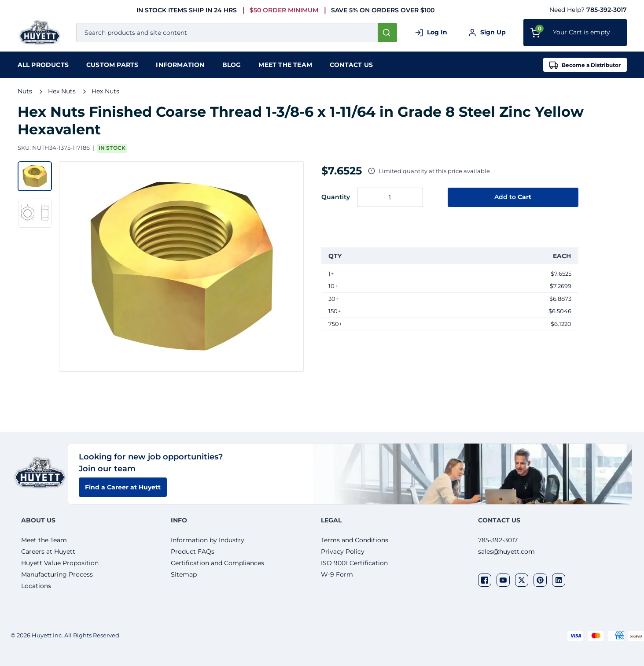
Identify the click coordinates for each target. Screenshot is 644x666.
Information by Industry (208, 540)
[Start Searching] (387, 33)
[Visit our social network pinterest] (540, 580)
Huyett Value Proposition (60, 563)
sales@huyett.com (506, 551)
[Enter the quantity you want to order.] (390, 197)
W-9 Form (337, 574)
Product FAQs (193, 551)
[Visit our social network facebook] (485, 580)
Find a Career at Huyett (123, 487)
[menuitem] (43, 65)
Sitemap (184, 574)
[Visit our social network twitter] (522, 580)
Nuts (25, 91)
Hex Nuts (62, 91)
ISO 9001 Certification (354, 563)
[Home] (42, 32)
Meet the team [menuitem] (285, 65)
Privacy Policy (343, 551)
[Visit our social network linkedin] (559, 580)
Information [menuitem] (180, 65)
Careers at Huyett (48, 551)
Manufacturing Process (57, 574)
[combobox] (237, 33)
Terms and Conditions (355, 540)
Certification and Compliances (217, 563)
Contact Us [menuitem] (351, 65)
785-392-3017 (607, 10)
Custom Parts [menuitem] (112, 65)
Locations (36, 586)
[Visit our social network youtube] (503, 580)
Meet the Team (44, 540)
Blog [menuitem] (232, 65)
